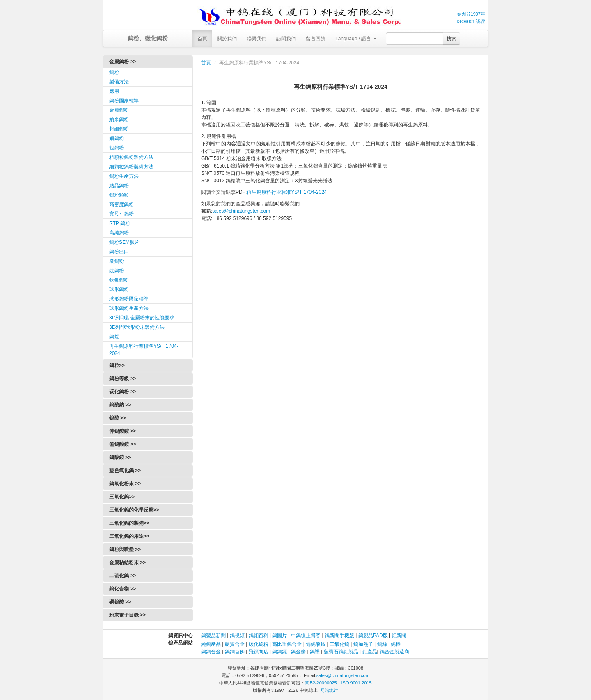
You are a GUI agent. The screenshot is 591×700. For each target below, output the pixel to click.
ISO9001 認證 (471, 21)
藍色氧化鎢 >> (125, 470)
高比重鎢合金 (287, 644)
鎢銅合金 (211, 652)
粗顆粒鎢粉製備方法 (131, 157)
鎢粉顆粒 (119, 195)
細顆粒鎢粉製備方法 (131, 167)
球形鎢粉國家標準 (129, 299)
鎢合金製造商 (394, 652)
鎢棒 (396, 644)
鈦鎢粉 (117, 271)
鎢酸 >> (118, 418)
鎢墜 (315, 652)
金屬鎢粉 (119, 110)
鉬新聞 (399, 636)
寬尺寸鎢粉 (121, 214)
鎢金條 (298, 652)
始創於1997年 (471, 14)
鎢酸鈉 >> (120, 405)
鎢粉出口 (119, 252)
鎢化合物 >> (123, 589)
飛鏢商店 (259, 652)
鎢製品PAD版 (373, 636)
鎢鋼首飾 (235, 652)
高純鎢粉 (119, 233)
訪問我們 (286, 39)
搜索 (451, 39)
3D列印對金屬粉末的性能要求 (142, 318)
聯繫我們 (257, 39)
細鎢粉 (117, 138)
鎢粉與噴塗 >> (125, 549)
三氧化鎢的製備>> (129, 523)
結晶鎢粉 (119, 186)
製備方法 (119, 82)
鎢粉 (114, 72)
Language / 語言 (356, 39)
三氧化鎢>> (122, 497)
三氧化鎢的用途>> (129, 536)
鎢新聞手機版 (339, 636)
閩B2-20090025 (321, 683)
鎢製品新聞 (214, 636)
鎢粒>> (117, 365)
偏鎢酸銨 (316, 644)
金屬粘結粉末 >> (127, 562)
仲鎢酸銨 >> (123, 431)
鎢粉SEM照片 (124, 242)
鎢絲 (382, 644)
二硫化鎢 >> (123, 576)
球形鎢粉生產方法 (129, 308)
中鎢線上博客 (306, 636)
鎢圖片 (279, 636)
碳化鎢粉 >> (123, 392)
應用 (114, 91)
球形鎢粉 (119, 289)
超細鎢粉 (119, 129)
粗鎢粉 (117, 148)
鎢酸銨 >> (120, 457)
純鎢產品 (211, 644)
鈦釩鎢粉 (119, 280)
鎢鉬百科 (259, 636)
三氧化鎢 (339, 644)
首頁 (202, 39)
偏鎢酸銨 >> (123, 444)
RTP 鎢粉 (120, 223)
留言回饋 (316, 39)
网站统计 (329, 690)
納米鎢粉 (119, 119)
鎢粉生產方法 (124, 176)
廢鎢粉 (117, 261)
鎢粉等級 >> (123, 379)
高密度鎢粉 (121, 204)
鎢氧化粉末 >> (125, 484)
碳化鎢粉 (259, 644)
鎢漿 (114, 337)
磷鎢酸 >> (120, 602)
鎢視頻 (237, 636)
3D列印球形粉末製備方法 (137, 327)
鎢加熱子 (363, 644)
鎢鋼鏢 (279, 652)
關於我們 (227, 39)
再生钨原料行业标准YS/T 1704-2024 (287, 192)
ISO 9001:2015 (357, 683)
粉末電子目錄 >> (127, 615)
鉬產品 (370, 652)
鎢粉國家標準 (124, 101)
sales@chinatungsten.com (241, 211)
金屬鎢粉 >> (123, 62)
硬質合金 (235, 644)
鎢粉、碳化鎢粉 (148, 38)
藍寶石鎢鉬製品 (341, 652)
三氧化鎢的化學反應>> (134, 510)
